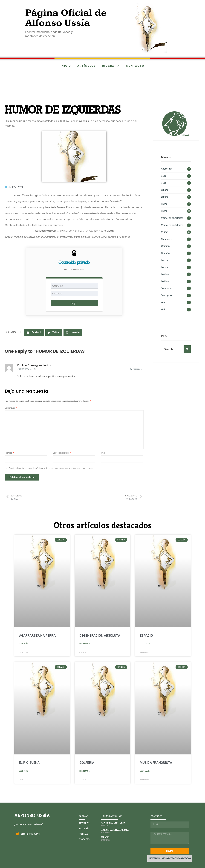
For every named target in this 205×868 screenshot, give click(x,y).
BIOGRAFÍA (111, 66)
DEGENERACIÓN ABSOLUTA (100, 636)
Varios (164, 302)
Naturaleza (166, 239)
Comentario (11, 408)
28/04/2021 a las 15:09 (27, 369)
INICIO (66, 66)
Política (165, 274)
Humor (165, 204)
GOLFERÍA (87, 763)
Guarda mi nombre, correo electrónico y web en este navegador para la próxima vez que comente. (51, 468)
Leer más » (24, 644)
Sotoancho (167, 288)
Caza (163, 176)
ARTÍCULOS (87, 66)
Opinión (165, 246)
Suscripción (167, 295)
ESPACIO (146, 636)
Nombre (9, 453)
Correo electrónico (62, 453)
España (165, 190)
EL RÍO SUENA (29, 763)
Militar (164, 232)
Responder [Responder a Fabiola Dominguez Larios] (138, 369)
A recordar (166, 169)
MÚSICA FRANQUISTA (156, 763)
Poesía (164, 260)
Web (103, 453)
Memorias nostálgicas (172, 218)
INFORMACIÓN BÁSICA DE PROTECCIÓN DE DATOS (170, 858)
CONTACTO (135, 66)
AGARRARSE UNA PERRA (37, 636)
